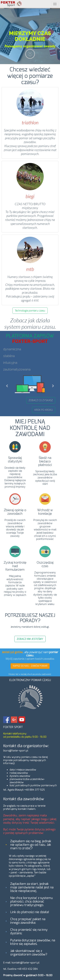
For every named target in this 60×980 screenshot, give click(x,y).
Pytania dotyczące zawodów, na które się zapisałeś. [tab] (30, 942)
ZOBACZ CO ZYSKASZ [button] (41, 400)
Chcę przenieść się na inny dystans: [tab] (26, 931)
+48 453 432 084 (27, 969)
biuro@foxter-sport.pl (16, 751)
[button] (7, 384)
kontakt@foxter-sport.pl (26, 963)
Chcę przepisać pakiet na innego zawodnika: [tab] (25, 921)
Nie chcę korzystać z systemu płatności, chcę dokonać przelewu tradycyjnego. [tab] (29, 901)
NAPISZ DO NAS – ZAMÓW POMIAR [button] (30, 666)
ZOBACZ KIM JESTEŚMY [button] (30, 639)
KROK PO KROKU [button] (44, 410)
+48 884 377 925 (35, 790)
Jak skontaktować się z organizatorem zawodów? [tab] (26, 953)
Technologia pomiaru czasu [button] (30, 311)
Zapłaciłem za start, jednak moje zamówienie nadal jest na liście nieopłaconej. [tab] (29, 887)
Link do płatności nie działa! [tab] (27, 912)
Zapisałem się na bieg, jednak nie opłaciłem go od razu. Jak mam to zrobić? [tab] (28, 845)
